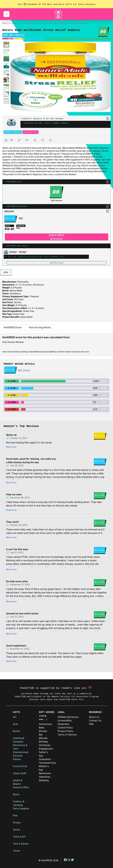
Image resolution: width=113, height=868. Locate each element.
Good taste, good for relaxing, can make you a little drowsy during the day (31, 461)
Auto (16, 724)
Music (16, 794)
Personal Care (30, 23)
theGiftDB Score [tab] (13, 327)
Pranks (17, 823)
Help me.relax (14, 494)
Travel (16, 851)
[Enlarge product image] (6, 45)
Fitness (17, 759)
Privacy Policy (65, 731)
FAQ (91, 724)
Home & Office (21, 787)
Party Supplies (21, 808)
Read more (11, 447)
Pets (15, 816)
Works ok (11, 435)
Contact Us (95, 720)
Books (16, 731)
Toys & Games (21, 844)
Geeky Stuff (19, 773)
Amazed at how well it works (22, 613)
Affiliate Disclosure (68, 717)
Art (15, 717)
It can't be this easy (17, 549)
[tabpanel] (56, 299)
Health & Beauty (10, 23)
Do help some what (17, 581)
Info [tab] (6, 272)
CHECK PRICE (56, 237)
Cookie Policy (65, 728)
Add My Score (56, 263)
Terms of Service (67, 735)
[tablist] (56, 272)
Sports (17, 830)
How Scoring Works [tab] (40, 327)
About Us (94, 717)
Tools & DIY (19, 837)
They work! (12, 522)
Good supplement (16, 646)
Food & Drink (20, 766)
